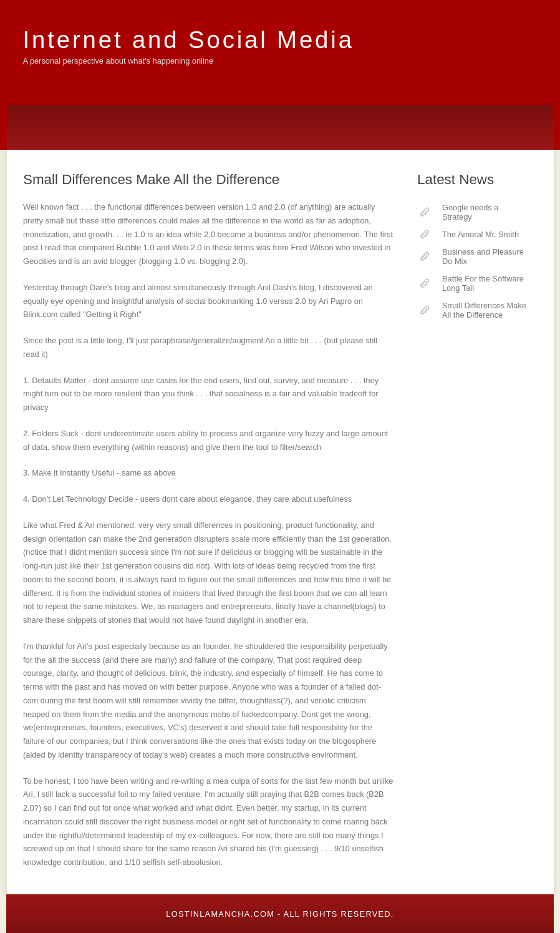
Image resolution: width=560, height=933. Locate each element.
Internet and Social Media (189, 40)
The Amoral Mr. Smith (480, 234)
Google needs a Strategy (470, 212)
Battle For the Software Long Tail (483, 283)
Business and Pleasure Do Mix (483, 256)
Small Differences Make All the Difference (484, 310)
